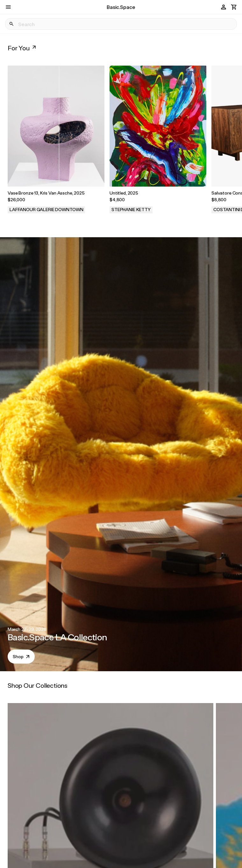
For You (22, 48)
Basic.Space (121, 7)
